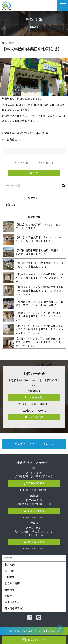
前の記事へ (23, 163)
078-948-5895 (36, 511)
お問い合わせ (34, 417)
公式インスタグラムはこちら (34, 443)
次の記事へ (46, 163)
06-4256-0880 (36, 542)
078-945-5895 (34, 397)
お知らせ (11, 205)
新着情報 (9, 590)
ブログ (8, 596)
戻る (34, 173)
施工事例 (9, 571)
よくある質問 (12, 583)
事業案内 (9, 564)
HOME (8, 558)
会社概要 (9, 577)
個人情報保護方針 (15, 608)
